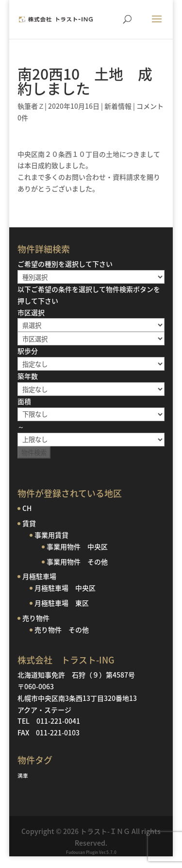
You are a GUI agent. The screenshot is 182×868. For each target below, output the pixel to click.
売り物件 (36, 618)
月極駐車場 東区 (62, 603)
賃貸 (29, 523)
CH (27, 508)
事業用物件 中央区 (77, 546)
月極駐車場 (39, 576)
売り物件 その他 (62, 630)
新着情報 (118, 106)
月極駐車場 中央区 (65, 588)
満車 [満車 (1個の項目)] (23, 775)
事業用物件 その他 (77, 562)
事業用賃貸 (51, 535)
